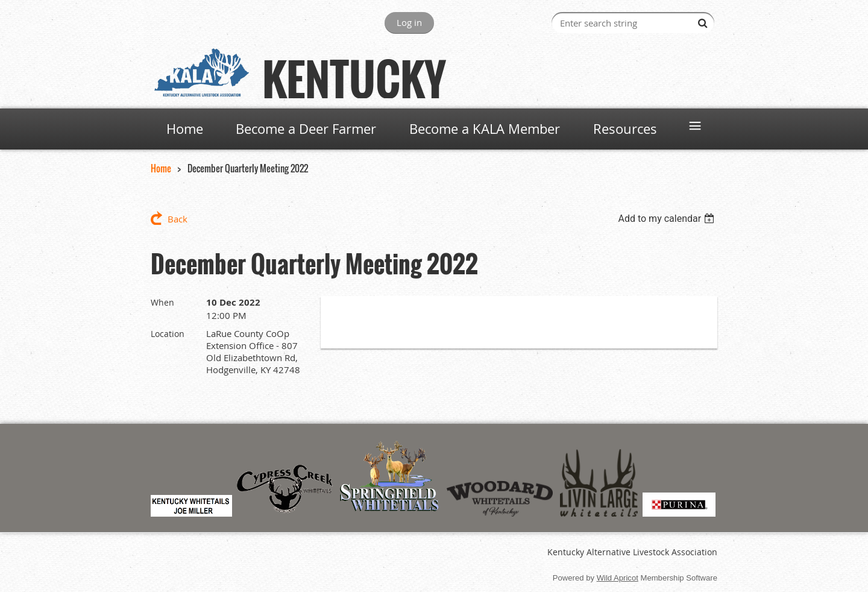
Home (161, 168)
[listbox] (668, 219)
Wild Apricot (618, 578)
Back (178, 219)
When (162, 302)
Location (168, 334)
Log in (409, 22)
